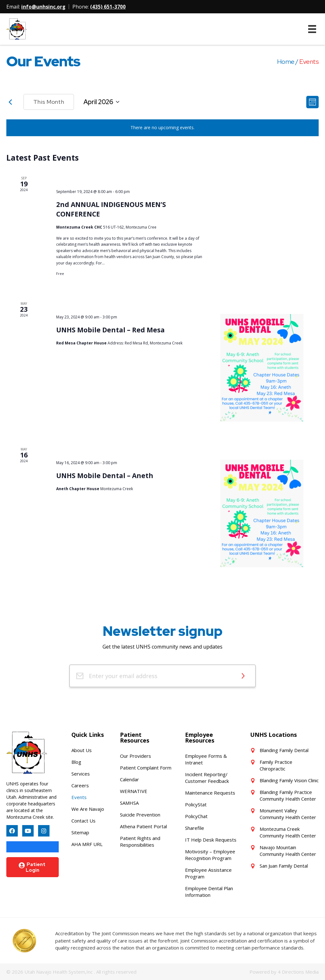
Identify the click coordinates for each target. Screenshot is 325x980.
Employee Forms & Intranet (206, 759)
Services (81, 774)
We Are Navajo (88, 809)
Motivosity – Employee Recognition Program (210, 855)
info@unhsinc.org (44, 7)
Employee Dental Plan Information (209, 892)
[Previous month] (10, 102)
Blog (76, 762)
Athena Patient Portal (143, 826)
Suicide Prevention (140, 815)
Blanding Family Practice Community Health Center (288, 795)
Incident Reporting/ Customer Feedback (207, 778)
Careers (80, 785)
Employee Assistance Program (208, 873)
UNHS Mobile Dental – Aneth (105, 476)
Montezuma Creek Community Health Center (288, 832)
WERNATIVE (134, 791)
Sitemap (80, 832)
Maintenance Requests (210, 793)
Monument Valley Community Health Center (288, 814)
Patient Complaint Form (146, 768)
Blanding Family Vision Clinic (289, 780)
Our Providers (136, 756)
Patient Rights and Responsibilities (140, 841)
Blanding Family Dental (284, 750)
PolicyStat (196, 804)
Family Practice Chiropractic (276, 765)
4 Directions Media (298, 972)
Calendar (129, 779)
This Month (49, 102)
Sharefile (195, 828)
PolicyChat (196, 816)
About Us (82, 750)
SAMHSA (129, 803)
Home (286, 62)
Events (79, 797)
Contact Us (83, 821)
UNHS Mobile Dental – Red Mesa (110, 330)
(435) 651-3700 (109, 7)
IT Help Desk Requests (211, 840)
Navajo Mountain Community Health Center (288, 851)
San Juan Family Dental (284, 866)
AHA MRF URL (87, 844)
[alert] (162, 128)
